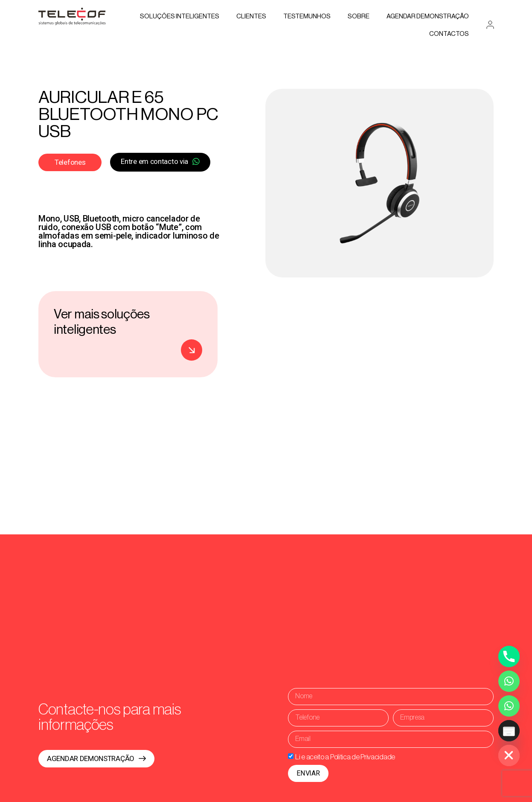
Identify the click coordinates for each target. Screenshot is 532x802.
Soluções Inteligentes (180, 16)
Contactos (449, 34)
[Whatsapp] (509, 681)
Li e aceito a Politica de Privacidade (345, 757)
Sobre (359, 16)
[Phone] (509, 656)
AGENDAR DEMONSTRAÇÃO (428, 16)
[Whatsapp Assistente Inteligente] (509, 706)
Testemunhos (307, 16)
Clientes (251, 16)
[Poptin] (509, 731)
